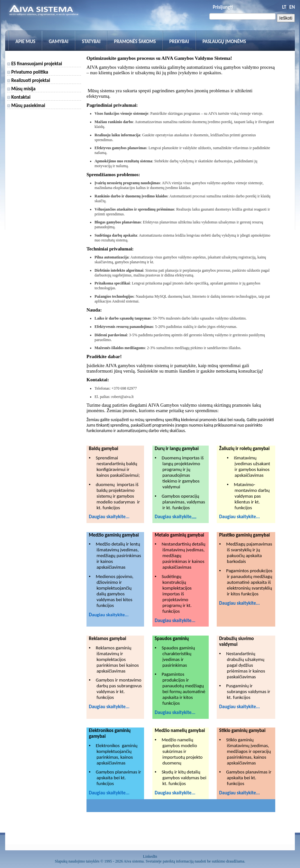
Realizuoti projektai (29, 80)
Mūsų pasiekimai (26, 105)
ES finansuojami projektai (35, 64)
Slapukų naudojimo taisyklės (77, 861)
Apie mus (25, 41)
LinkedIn (150, 856)
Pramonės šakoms (135, 41)
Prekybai (179, 41)
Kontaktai (19, 97)
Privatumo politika (28, 72)
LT (284, 7)
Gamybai (59, 41)
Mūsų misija (21, 89)
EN (292, 7)
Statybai (91, 41)
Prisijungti (223, 7)
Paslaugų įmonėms (224, 41)
